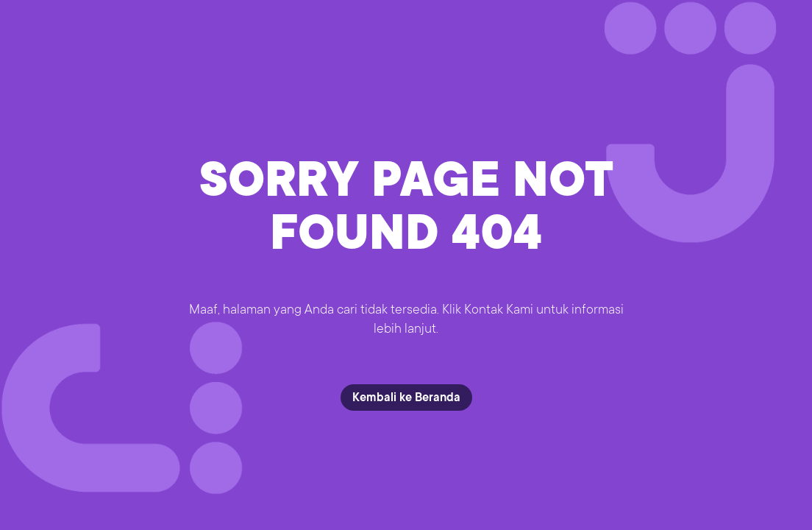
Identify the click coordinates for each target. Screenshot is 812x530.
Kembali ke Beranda (406, 397)
